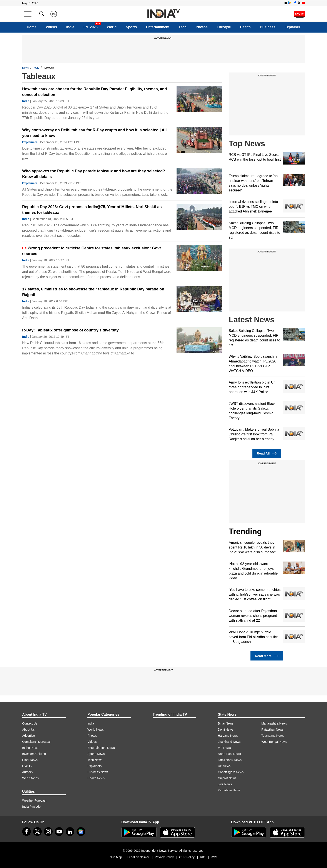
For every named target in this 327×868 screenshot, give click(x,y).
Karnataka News (229, 790)
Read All (267, 453)
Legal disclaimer (138, 857)
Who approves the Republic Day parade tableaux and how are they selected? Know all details (94, 174)
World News (96, 730)
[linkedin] (70, 832)
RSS (214, 857)
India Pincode (31, 807)
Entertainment (158, 27)
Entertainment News (101, 748)
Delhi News (226, 730)
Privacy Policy (164, 857)
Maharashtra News (274, 723)
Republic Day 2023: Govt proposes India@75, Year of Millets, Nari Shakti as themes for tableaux (92, 210)
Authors (27, 772)
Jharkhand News (229, 742)
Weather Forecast (34, 800)
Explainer (292, 27)
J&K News (225, 784)
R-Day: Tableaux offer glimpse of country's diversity (70, 330)
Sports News (96, 754)
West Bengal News (274, 742)
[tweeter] (37, 832)
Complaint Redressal (36, 742)
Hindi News (30, 760)
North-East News (229, 754)
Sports (131, 27)
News (25, 68)
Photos (202, 27)
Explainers (30, 142)
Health (245, 27)
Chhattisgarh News (231, 772)
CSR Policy (187, 857)
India (70, 27)
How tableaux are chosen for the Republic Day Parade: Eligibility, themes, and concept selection (95, 92)
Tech (183, 27)
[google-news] (81, 832)
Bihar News (226, 723)
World (112, 27)
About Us (28, 730)
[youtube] (59, 832)
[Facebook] (27, 832)
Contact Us (30, 723)
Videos (51, 27)
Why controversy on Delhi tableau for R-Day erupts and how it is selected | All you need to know (94, 133)
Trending (245, 531)
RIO (203, 857)
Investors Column (34, 754)
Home (32, 27)
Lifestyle (224, 27)
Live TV (27, 766)
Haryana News (228, 736)
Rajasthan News (272, 730)
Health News (96, 778)
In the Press (30, 748)
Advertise (28, 736)
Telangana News (273, 736)
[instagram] (48, 832)
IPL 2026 (91, 27)
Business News (98, 772)
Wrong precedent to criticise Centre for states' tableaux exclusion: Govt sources (92, 251)
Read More (267, 656)
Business (268, 27)
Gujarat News (227, 778)
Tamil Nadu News (230, 760)
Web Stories (30, 778)
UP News (224, 766)
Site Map (116, 857)
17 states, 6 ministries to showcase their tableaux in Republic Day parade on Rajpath (93, 292)
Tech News (95, 760)
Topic (36, 68)
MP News (224, 748)
